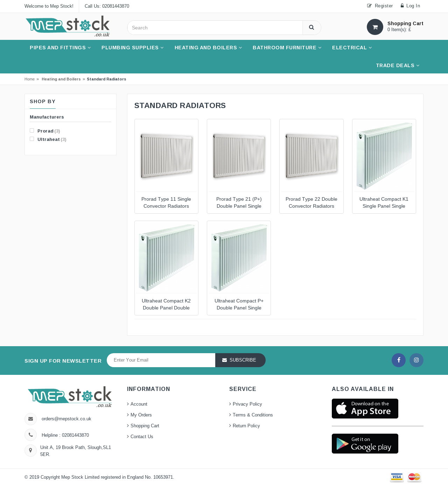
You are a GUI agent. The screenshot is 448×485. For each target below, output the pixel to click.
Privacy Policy (247, 404)
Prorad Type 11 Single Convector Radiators (166, 203)
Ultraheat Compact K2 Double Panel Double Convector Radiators (166, 305)
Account (139, 404)
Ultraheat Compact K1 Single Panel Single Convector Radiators (384, 203)
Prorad (45, 131)
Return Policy (246, 426)
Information (149, 389)
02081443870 (75, 435)
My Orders (141, 415)
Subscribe (243, 360)
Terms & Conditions (253, 415)
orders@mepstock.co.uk (66, 419)
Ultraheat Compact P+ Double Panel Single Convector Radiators (239, 305)
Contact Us (142, 437)
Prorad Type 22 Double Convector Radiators (311, 203)
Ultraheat (48, 139)
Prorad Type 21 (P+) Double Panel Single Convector (239, 203)
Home (30, 79)
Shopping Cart (145, 426)
